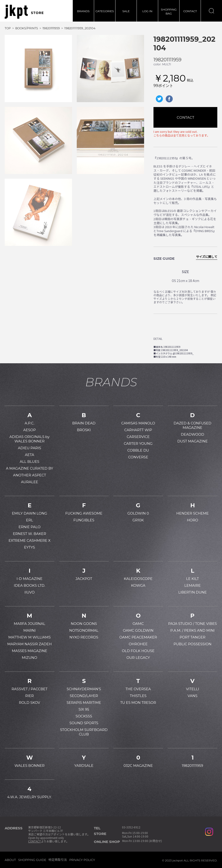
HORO (192, 520)
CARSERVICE (138, 437)
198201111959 (167, 60)
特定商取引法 (58, 860)
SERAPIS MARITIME (84, 703)
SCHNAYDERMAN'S (84, 689)
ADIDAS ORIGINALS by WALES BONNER (29, 439)
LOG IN (147, 11)
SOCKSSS (84, 716)
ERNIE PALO (30, 527)
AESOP (29, 430)
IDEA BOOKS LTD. (29, 585)
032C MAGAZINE (138, 766)
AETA (30, 455)
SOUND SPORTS (84, 723)
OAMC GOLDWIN (138, 630)
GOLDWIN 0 (138, 513)
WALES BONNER (30, 766)
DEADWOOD (193, 434)
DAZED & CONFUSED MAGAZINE (193, 425)
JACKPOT (84, 579)
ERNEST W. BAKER (30, 534)
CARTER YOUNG (138, 443)
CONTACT (190, 11)
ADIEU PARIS (29, 448)
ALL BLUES (29, 462)
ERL (30, 520)
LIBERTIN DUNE (193, 592)
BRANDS (83, 11)
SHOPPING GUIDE (32, 860)
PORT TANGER (192, 637)
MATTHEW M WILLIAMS (30, 637)
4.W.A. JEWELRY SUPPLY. (30, 797)
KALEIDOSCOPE (138, 579)
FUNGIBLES (84, 520)
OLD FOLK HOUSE (138, 651)
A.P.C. (30, 423)
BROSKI (84, 430)
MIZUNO (29, 658)
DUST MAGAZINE (192, 441)
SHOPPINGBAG (169, 11)
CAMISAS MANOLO (138, 423)
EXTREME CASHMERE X (29, 540)
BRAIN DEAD (84, 423)
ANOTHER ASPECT (29, 475)
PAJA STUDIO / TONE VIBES (193, 624)
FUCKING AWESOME (84, 513)
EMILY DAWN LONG (30, 513)
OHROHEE (138, 644)
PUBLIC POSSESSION (193, 644)
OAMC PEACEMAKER (138, 637)
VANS (192, 696)
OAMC (138, 624)
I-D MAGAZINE (30, 579)
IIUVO (30, 592)
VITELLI (192, 689)
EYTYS (30, 547)
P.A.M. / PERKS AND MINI (193, 630)
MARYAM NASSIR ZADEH (29, 644)
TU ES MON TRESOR (138, 703)
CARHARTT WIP (138, 430)
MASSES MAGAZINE (29, 651)
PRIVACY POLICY (82, 860)
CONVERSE (138, 457)
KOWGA (138, 585)
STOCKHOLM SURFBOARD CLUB (84, 732)
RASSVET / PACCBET (29, 689)
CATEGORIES (105, 11)
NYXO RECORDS (84, 637)
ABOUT (10, 860)
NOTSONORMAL (84, 630)
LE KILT (192, 579)
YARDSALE (84, 766)
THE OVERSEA (138, 689)
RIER (30, 696)
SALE (126, 11)
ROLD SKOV (29, 703)
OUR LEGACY (138, 658)
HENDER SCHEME (192, 513)
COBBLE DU (138, 450)
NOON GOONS (84, 624)
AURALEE (29, 482)
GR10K (138, 520)
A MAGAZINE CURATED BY (29, 468)
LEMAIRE (193, 585)
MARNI (29, 630)
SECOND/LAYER (84, 696)
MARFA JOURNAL (30, 624)
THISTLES (138, 696)
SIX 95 (84, 709)
